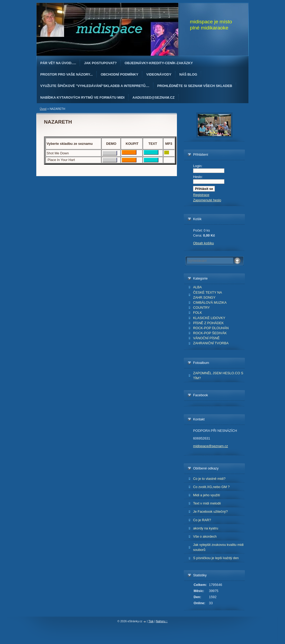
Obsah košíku (203, 243)
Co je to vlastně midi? (209, 479)
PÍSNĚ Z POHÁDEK (208, 323)
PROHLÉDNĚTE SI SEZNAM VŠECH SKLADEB (195, 86)
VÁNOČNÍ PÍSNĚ (206, 338)
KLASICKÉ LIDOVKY (209, 318)
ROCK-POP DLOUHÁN (211, 328)
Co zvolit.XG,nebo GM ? (211, 487)
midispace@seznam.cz (211, 446)
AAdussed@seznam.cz (153, 97)
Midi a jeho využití (207, 495)
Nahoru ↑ (162, 621)
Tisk (151, 621)
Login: (198, 166)
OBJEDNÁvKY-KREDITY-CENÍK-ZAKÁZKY (159, 63)
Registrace (201, 195)
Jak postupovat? (100, 63)
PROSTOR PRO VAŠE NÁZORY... (66, 74)
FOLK (197, 313)
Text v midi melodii (207, 503)
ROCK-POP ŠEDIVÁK (210, 333)
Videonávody (159, 74)
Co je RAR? (202, 520)
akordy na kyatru (206, 528)
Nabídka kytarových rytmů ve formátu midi (82, 97)
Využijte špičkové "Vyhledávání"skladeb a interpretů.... (95, 86)
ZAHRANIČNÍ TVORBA (211, 343)
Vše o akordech (205, 536)
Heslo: (198, 177)
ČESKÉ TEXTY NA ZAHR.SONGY (208, 295)
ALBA (197, 287)
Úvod (43, 109)
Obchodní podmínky (119, 74)
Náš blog (188, 74)
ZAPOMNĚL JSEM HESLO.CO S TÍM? (218, 376)
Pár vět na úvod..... (58, 63)
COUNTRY (201, 308)
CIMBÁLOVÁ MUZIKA (210, 303)
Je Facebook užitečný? (210, 512)
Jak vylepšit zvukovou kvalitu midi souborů (218, 547)
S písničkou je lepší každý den (216, 558)
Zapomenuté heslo (207, 200)
